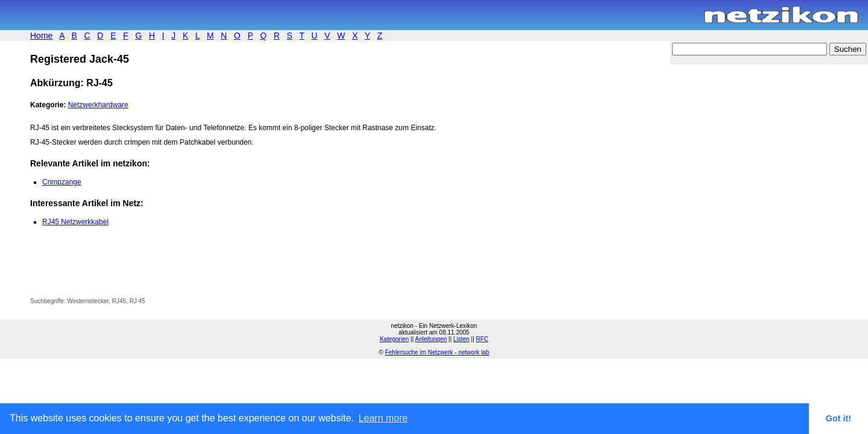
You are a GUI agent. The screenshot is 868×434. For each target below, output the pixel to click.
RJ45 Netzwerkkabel (75, 222)
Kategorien (394, 339)
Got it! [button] (838, 418)
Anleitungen (431, 339)
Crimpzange (62, 182)
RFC (483, 339)
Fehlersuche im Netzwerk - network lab (437, 352)
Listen (461, 339)
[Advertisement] (171, 271)
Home (41, 36)
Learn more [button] (383, 418)
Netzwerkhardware (98, 105)
